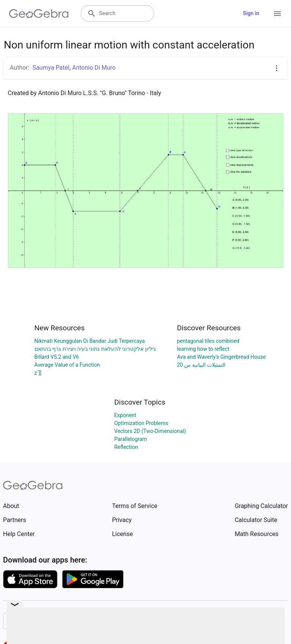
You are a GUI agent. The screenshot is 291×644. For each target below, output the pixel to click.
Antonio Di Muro (94, 68)
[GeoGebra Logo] (39, 14)
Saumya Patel (51, 68)
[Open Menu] (277, 14)
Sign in (251, 13)
